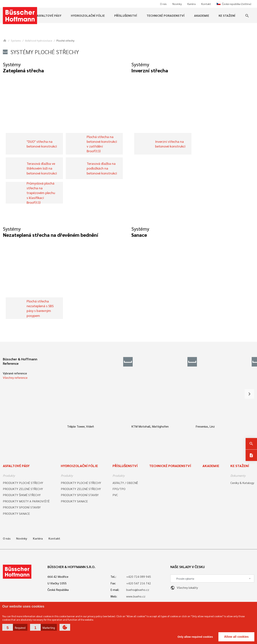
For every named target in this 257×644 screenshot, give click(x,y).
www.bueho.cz (136, 596)
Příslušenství (126, 15)
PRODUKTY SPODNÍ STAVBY (22, 507)
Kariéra (192, 4)
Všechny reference (15, 378)
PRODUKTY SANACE (16, 513)
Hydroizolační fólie (88, 15)
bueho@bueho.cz (138, 590)
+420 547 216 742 (139, 583)
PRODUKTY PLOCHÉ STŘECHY (23, 483)
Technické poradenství (166, 15)
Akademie (202, 15)
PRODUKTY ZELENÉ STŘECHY (23, 489)
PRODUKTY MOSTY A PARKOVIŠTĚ (26, 501)
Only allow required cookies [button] (195, 637)
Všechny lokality (184, 588)
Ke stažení (227, 15)
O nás (163, 4)
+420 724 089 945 (139, 577)
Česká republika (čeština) (234, 4)
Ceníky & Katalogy (242, 483)
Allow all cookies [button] (236, 637)
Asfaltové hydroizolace (39, 40)
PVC (115, 495)
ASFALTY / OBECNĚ (125, 483)
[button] (15, 627)
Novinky (177, 4)
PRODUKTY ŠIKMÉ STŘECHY (22, 495)
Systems (16, 40)
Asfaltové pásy (49, 15)
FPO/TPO (119, 489)
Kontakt (206, 4)
